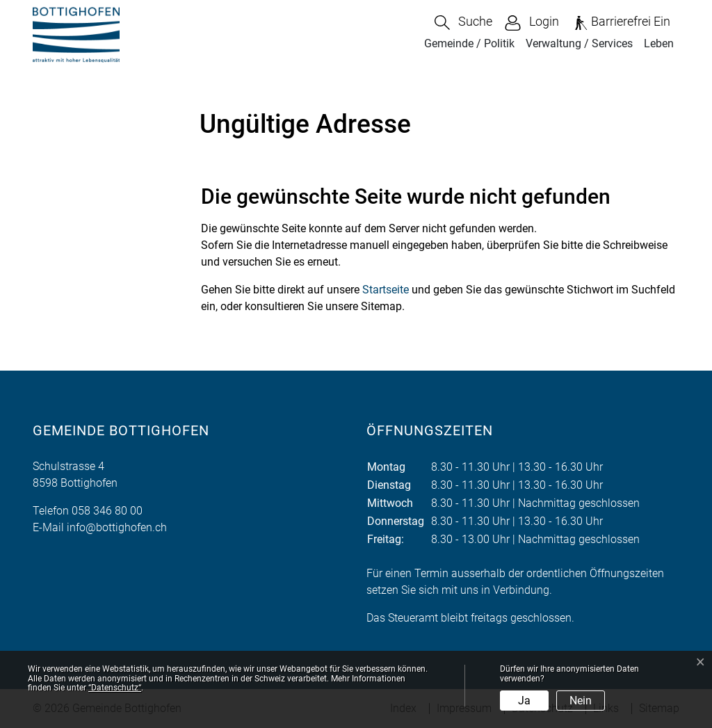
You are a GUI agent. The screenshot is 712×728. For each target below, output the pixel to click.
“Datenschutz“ (115, 688)
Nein (581, 701)
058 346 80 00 (107, 511)
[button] (463, 23)
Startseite (386, 290)
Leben (659, 43)
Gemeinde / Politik (469, 43)
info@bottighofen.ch (117, 527)
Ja (524, 701)
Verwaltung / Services (579, 43)
